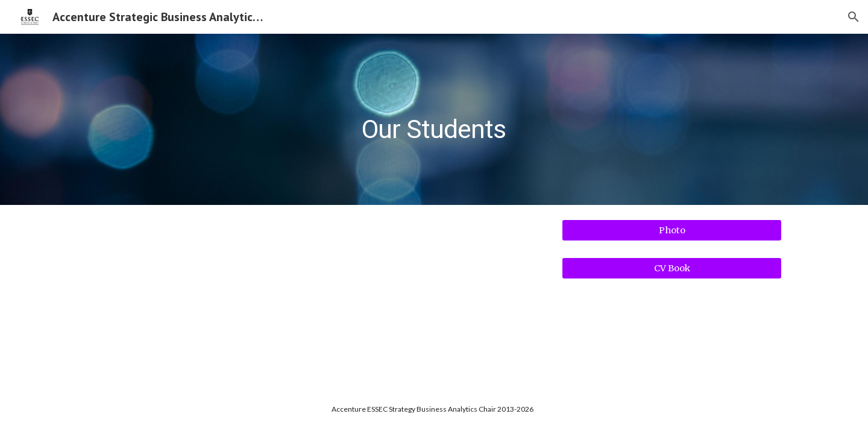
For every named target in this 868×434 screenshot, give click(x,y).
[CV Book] (672, 269)
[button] (854, 17)
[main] (434, 119)
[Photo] (672, 230)
